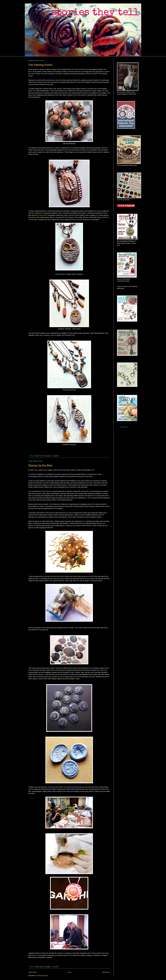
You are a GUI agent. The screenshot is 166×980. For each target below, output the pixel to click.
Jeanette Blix (85, 491)
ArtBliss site (62, 787)
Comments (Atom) (42, 976)
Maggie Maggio (97, 91)
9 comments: (56, 967)
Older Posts (106, 972)
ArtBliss (73, 470)
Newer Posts (33, 972)
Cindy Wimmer (46, 491)
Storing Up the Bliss (40, 465)
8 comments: (56, 456)
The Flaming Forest (40, 65)
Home (70, 972)
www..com (124, 427)
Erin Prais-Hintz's (42, 215)
